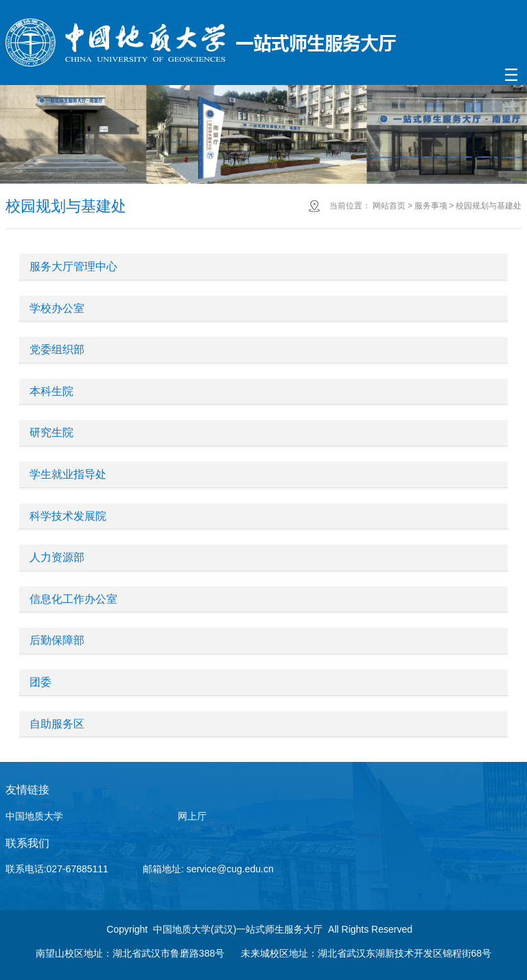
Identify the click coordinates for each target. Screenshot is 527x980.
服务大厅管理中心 (73, 266)
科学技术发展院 (68, 516)
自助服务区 (57, 724)
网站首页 (389, 206)
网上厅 (192, 816)
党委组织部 (57, 349)
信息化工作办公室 (73, 599)
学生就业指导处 (68, 474)
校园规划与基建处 (489, 206)
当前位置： (350, 206)
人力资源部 (57, 557)
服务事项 (431, 206)
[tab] (264, 267)
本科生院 (51, 391)
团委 (40, 682)
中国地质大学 (34, 816)
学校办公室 (57, 308)
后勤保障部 (57, 640)
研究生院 (51, 432)
